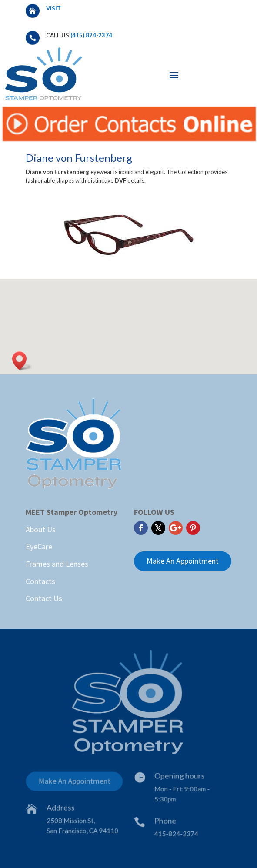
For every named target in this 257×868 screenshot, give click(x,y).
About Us (41, 529)
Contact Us (44, 598)
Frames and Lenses (57, 564)
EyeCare (39, 546)
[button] (22, 361)
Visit (54, 8)
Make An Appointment (183, 561)
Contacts (40, 581)
